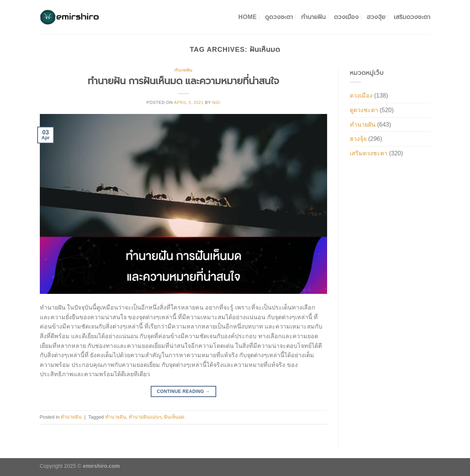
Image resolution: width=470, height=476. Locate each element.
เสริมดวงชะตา (412, 17)
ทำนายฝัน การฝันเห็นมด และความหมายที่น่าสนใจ (183, 81)
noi (216, 102)
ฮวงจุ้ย (376, 17)
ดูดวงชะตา (279, 17)
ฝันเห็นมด (174, 417)
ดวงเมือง (346, 17)
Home (248, 17)
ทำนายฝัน (313, 17)
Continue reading (183, 392)
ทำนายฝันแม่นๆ (145, 417)
